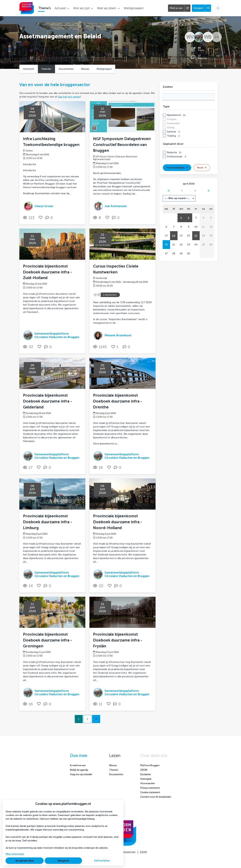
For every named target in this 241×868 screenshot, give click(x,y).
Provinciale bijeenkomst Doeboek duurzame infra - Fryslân (118, 640)
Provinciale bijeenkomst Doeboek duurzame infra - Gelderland (48, 401)
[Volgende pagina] (96, 719)
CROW (144, 770)
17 (196, 236)
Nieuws (85, 69)
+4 (217, 37)
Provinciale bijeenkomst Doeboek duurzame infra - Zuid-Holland (48, 272)
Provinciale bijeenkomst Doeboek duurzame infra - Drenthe (118, 401)
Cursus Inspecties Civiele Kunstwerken (116, 269)
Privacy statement (150, 788)
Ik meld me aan (78, 765)
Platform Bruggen (150, 765)
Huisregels (146, 779)
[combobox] (179, 198)
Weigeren (63, 861)
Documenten (66, 69)
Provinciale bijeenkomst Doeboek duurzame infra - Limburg (48, 522)
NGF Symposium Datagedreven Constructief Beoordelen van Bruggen (122, 145)
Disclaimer (146, 774)
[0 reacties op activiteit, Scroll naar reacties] (50, 218)
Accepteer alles (25, 861)
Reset (202, 168)
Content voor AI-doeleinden (156, 797)
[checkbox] (189, 125)
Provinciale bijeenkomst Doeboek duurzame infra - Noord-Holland (118, 522)
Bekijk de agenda (79, 770)
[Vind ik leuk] (41, 217)
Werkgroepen (104, 69)
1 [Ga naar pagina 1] (79, 719)
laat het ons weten (69, 97)
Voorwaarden (148, 783)
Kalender (46, 69)
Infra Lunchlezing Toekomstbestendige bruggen (51, 142)
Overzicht (29, 69)
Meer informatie (15, 854)
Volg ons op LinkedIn (81, 774)
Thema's (114, 770)
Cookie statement (150, 792)
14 (174, 236)
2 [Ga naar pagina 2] (87, 719)
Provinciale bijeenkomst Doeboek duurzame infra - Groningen (48, 640)
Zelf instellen (102, 861)
